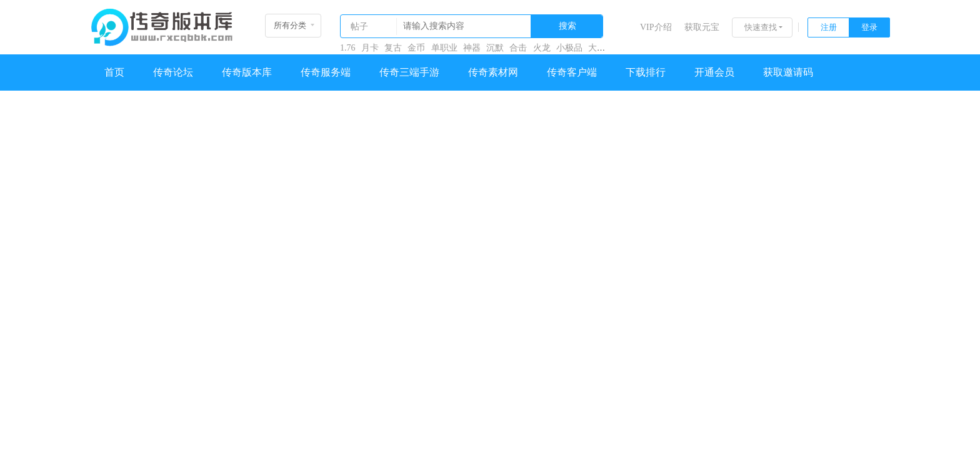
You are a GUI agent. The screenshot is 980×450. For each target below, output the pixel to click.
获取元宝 (702, 27)
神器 (472, 48)
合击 (518, 48)
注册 (829, 27)
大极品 (601, 48)
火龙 (542, 48)
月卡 (370, 48)
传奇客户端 (572, 72)
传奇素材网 (493, 72)
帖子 (359, 27)
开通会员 (714, 72)
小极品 (569, 48)
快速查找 (761, 27)
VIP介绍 (656, 27)
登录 (869, 27)
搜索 (567, 26)
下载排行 (646, 72)
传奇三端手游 (409, 72)
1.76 (348, 48)
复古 (393, 48)
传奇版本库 (247, 72)
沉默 (495, 48)
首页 (114, 72)
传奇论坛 (173, 72)
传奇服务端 (326, 72)
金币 (416, 48)
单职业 (444, 48)
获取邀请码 (788, 72)
